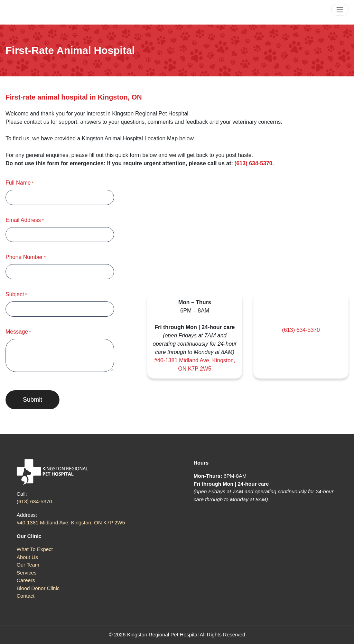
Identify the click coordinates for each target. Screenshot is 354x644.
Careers (26, 580)
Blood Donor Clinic (38, 588)
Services (27, 573)
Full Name (20, 183)
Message (18, 332)
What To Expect (35, 549)
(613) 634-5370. (255, 163)
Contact (26, 596)
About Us (27, 557)
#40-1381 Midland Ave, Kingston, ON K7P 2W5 (71, 522)
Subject (16, 295)
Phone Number (26, 258)
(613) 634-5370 (301, 330)
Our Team (28, 565)
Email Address (25, 221)
